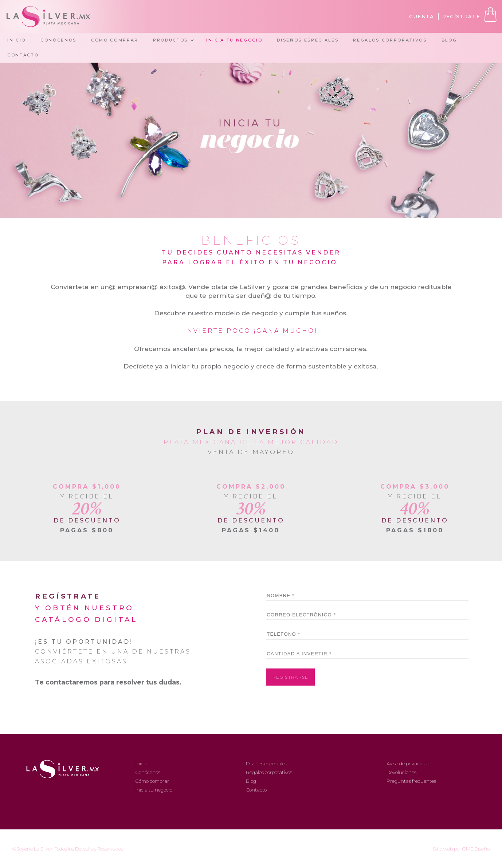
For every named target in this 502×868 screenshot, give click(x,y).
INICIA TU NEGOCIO (234, 40)
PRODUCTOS (170, 40)
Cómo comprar (152, 781)
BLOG (449, 40)
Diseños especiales (266, 764)
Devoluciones (401, 772)
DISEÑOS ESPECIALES (308, 40)
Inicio (141, 764)
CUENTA (422, 16)
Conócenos (148, 772)
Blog (251, 781)
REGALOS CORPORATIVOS (390, 40)
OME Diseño (476, 849)
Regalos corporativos (269, 772)
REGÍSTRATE (461, 16)
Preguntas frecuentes (411, 781)
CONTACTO (23, 55)
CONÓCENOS (58, 40)
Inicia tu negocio (154, 790)
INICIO (17, 40)
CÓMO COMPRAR (115, 40)
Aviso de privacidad (408, 764)
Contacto (256, 790)
